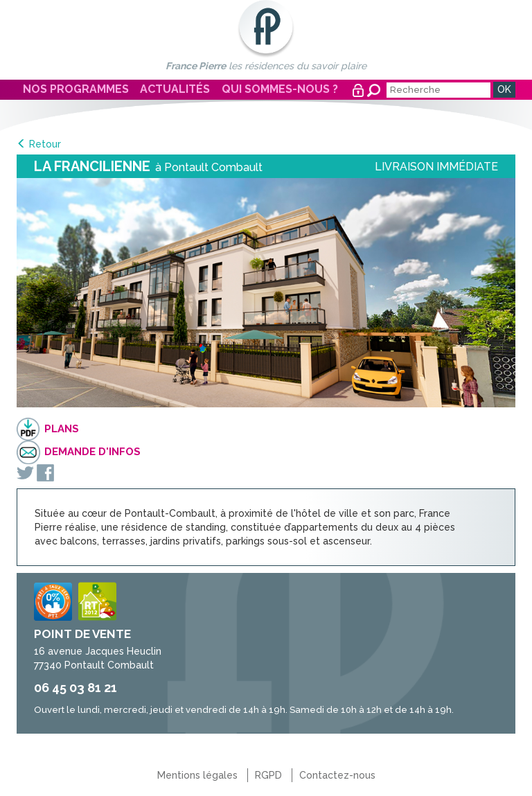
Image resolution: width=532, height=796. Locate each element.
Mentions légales (197, 775)
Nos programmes (76, 89)
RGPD (268, 775)
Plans (62, 429)
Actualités (175, 89)
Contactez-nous (337, 775)
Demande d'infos (92, 452)
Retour (45, 144)
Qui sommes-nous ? (280, 89)
